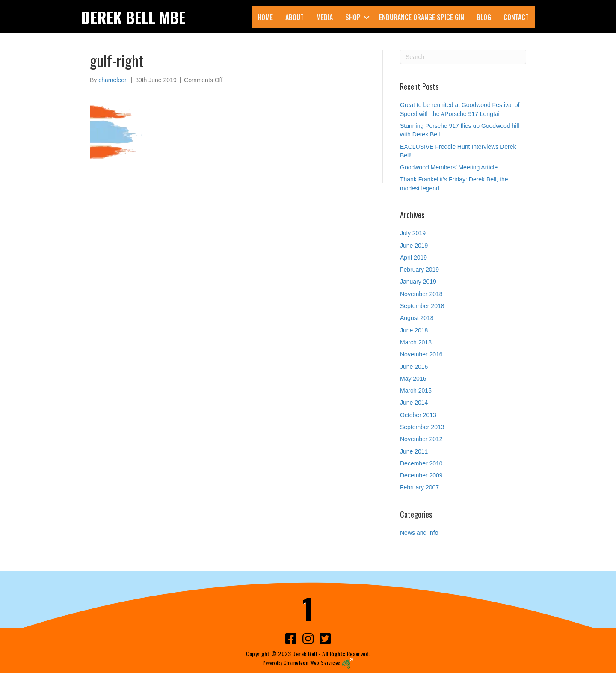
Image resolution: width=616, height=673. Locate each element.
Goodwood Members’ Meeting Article (449, 167)
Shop (353, 17)
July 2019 (413, 233)
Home (265, 17)
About (295, 17)
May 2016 (413, 379)
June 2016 (414, 367)
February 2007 (419, 487)
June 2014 (414, 403)
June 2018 (414, 330)
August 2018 (417, 318)
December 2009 (421, 475)
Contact (516, 17)
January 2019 (418, 282)
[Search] (463, 57)
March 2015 (416, 391)
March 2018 (416, 342)
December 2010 (421, 463)
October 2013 (418, 415)
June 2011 (414, 451)
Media (324, 17)
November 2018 (421, 294)
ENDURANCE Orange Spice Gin (422, 17)
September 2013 (422, 427)
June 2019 (414, 246)
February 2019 (419, 270)
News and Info (419, 533)
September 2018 (422, 306)
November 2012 (421, 439)
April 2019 (413, 258)
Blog (484, 17)
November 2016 (421, 354)
